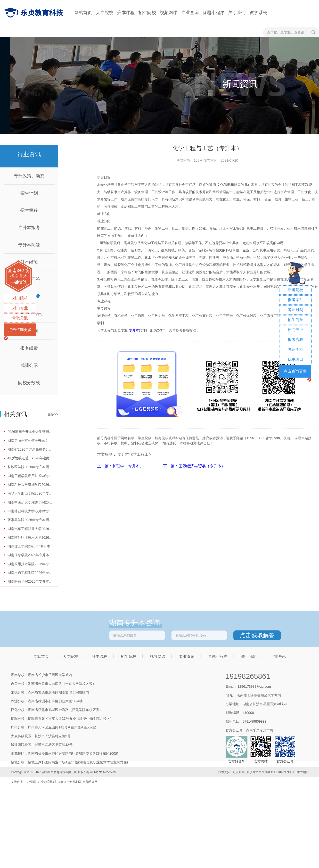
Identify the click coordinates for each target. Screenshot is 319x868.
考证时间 (295, 310)
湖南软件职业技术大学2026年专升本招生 (31, 537)
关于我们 (237, 13)
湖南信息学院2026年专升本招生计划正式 (31, 555)
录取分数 (20, 318)
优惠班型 (295, 360)
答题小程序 (213, 13)
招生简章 (295, 320)
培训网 (32, 782)
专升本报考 (29, 228)
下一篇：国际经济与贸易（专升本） (194, 466)
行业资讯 (278, 657)
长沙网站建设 (255, 772)
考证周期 (295, 350)
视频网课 (169, 13)
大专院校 (105, 13)
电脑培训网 (90, 782)
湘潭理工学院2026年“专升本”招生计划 (31, 546)
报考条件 (295, 300)
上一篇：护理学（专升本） (121, 466)
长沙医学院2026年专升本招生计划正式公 (31, 467)
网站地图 (302, 772)
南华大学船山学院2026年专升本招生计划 (31, 493)
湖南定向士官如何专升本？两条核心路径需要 (31, 441)
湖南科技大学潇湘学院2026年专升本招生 (31, 485)
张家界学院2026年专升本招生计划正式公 (31, 520)
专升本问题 (29, 245)
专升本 (134, 330)
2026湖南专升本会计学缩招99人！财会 (31, 432)
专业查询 (190, 13)
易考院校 (295, 290)
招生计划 (29, 193)
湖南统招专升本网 (69, 782)
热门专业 (295, 330)
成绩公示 (29, 365)
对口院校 (20, 298)
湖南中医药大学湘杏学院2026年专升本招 (31, 502)
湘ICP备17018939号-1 (280, 772)
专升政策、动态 (29, 176)
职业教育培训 (47, 782)
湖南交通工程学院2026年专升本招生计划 (31, 573)
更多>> (53, 414)
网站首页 (83, 13)
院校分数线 (29, 383)
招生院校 (147, 13)
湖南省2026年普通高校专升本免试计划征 (31, 449)
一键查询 (19, 282)
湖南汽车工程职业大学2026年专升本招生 (31, 529)
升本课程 (126, 13)
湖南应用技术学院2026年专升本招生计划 (31, 564)
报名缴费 (29, 348)
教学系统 (258, 13)
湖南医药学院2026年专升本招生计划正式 (31, 581)
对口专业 (20, 308)
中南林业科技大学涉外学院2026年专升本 (31, 511)
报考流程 (295, 340)
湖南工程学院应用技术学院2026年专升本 (31, 476)
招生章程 (29, 210)
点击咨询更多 (20, 330)
